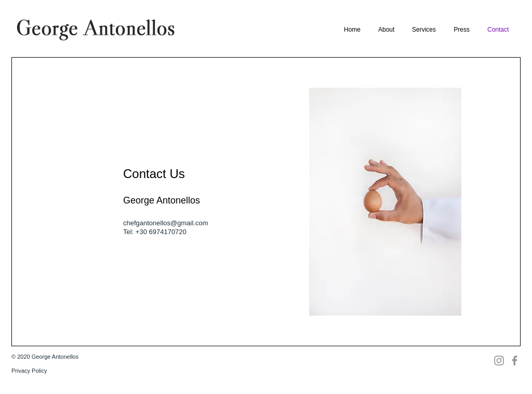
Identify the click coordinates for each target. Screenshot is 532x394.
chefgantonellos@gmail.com (166, 223)
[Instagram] (499, 361)
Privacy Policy (29, 371)
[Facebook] (515, 361)
